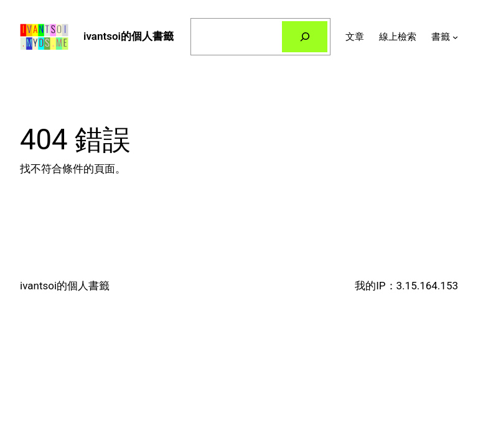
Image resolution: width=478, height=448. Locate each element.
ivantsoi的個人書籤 (129, 36)
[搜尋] (305, 37)
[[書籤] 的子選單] (455, 37)
